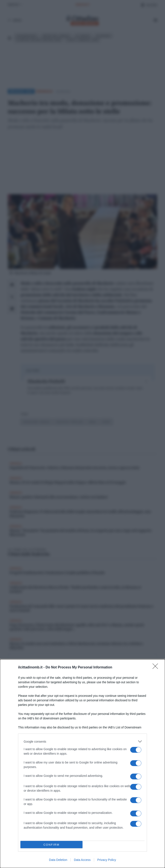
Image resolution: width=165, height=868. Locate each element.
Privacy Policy (107, 860)
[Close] (157, 668)
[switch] (136, 750)
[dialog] (82, 764)
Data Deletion (58, 860)
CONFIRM (51, 844)
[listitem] (82, 741)
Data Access (82, 860)
